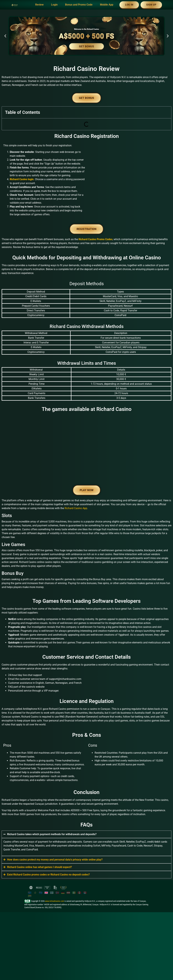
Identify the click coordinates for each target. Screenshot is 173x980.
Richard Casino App (76, 524)
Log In (129, 5)
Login (54, 5)
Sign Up (151, 5)
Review (39, 5)
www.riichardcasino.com (55, 917)
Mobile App (107, 5)
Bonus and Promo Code (79, 5)
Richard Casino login (22, 179)
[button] (5, 36)
